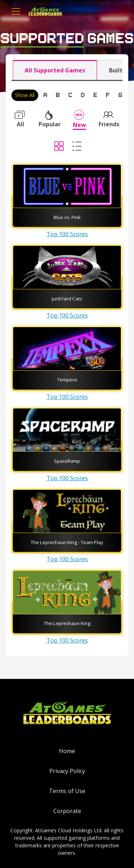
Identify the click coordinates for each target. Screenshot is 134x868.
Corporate (67, 811)
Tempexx (67, 380)
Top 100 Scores (67, 234)
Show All (25, 95)
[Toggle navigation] (16, 11)
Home (67, 751)
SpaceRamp (67, 461)
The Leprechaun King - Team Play (67, 542)
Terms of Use (67, 791)
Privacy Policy (67, 771)
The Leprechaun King (67, 623)
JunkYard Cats (67, 299)
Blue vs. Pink (67, 217)
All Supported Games (55, 70)
